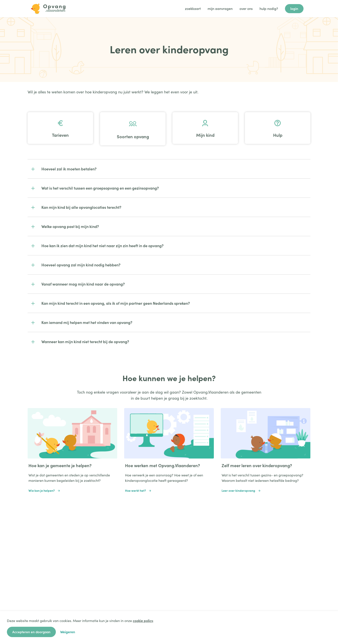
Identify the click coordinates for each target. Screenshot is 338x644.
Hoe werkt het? (138, 490)
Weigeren (69, 632)
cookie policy (143, 620)
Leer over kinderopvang (241, 490)
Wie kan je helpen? (44, 490)
